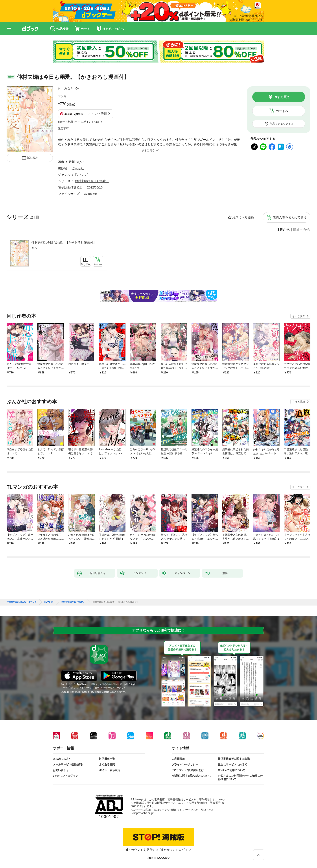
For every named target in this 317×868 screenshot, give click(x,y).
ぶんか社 (78, 168)
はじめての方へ (62, 759)
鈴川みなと (66, 89)
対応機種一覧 (107, 759)
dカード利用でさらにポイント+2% (79, 122)
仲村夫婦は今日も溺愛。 (92, 181)
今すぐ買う (282, 97)
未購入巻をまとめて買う (290, 217)
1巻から (284, 230)
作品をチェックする (282, 124)
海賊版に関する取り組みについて (192, 776)
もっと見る (299, 316)
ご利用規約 (178, 759)
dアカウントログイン (65, 776)
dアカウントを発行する (142, 850)
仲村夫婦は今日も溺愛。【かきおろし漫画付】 (64, 242)
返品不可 (63, 129)
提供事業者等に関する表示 (234, 759)
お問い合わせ (61, 770)
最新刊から (302, 230)
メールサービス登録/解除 (68, 765)
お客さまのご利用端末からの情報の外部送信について (240, 778)
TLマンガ (81, 175)
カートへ (282, 111)
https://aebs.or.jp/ (143, 813)
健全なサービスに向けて (232, 765)
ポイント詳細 (98, 114)
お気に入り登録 (243, 217)
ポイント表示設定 (110, 770)
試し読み (33, 158)
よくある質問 (107, 765)
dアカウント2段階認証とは (188, 770)
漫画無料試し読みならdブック (22, 602)
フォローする (77, 89)
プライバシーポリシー (185, 765)
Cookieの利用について (232, 770)
